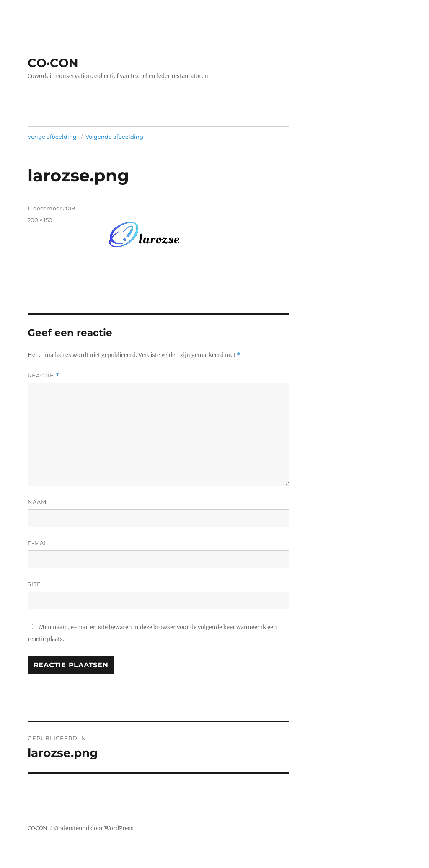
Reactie (44, 376)
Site (34, 584)
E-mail (39, 543)
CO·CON (53, 63)
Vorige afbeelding (52, 137)
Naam (37, 502)
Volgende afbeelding (114, 137)
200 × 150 (40, 220)
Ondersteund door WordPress (94, 828)
